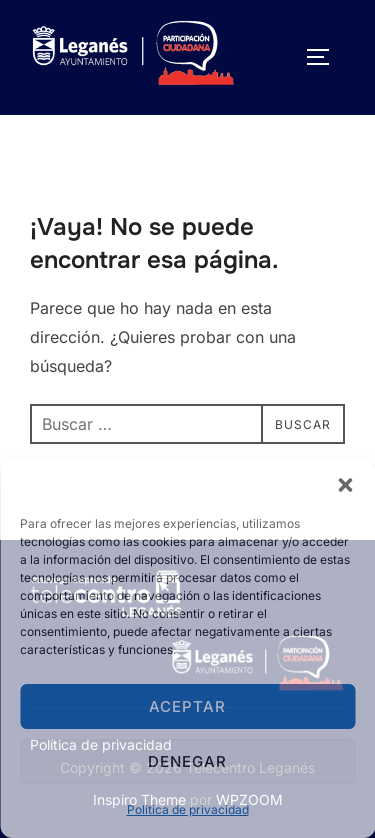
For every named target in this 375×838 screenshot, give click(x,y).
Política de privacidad (188, 809)
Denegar (187, 761)
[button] (345, 485)
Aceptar (187, 706)
